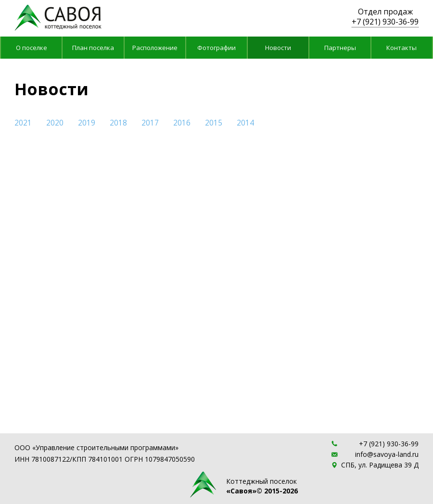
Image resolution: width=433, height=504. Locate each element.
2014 (245, 123)
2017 (150, 123)
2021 (23, 123)
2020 (55, 123)
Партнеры (340, 48)
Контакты (401, 48)
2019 (87, 123)
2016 (182, 123)
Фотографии (216, 48)
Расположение (155, 48)
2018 (118, 123)
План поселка (93, 48)
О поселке (32, 48)
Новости (278, 48)
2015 (214, 123)
